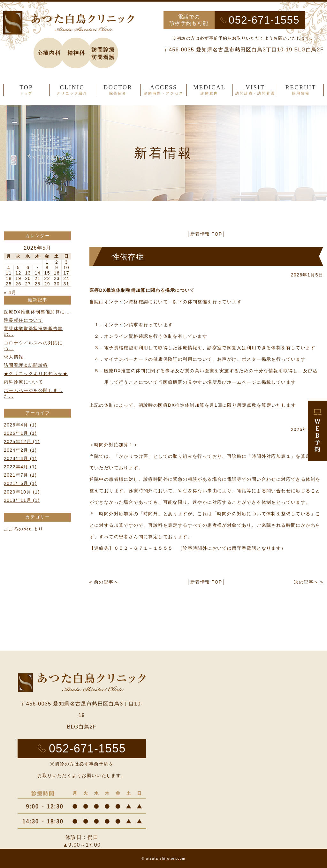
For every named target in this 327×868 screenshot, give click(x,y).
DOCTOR (118, 90)
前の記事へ (106, 582)
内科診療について (23, 382)
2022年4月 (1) (20, 467)
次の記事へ (306, 582)
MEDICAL (209, 90)
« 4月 (10, 292)
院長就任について (23, 320)
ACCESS (163, 90)
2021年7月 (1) (20, 475)
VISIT (255, 90)
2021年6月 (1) (20, 483)
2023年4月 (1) (20, 458)
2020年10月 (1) (22, 492)
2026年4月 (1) (20, 425)
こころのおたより (23, 529)
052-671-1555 (264, 20)
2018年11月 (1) (22, 500)
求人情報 (14, 357)
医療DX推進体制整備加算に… (37, 312)
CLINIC (72, 90)
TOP (26, 90)
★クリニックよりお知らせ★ (36, 374)
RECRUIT (301, 90)
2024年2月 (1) (20, 450)
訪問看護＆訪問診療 (26, 365)
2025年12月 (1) (22, 442)
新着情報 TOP (206, 234)
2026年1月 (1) (20, 433)
